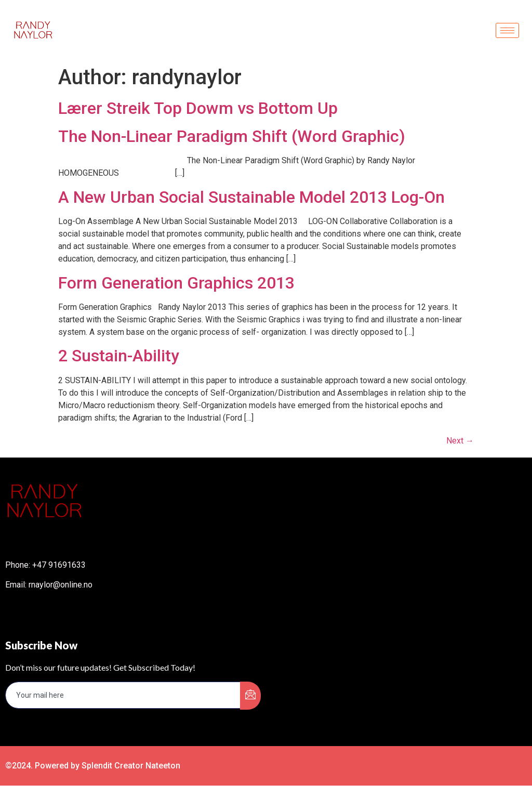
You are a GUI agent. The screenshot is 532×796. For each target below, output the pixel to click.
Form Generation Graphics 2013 (176, 283)
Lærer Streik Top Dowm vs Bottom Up (198, 108)
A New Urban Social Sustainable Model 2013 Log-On (251, 197)
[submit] (250, 696)
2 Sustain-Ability (119, 356)
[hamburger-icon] (507, 30)
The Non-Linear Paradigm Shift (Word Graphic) (232, 136)
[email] (123, 695)
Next (460, 441)
